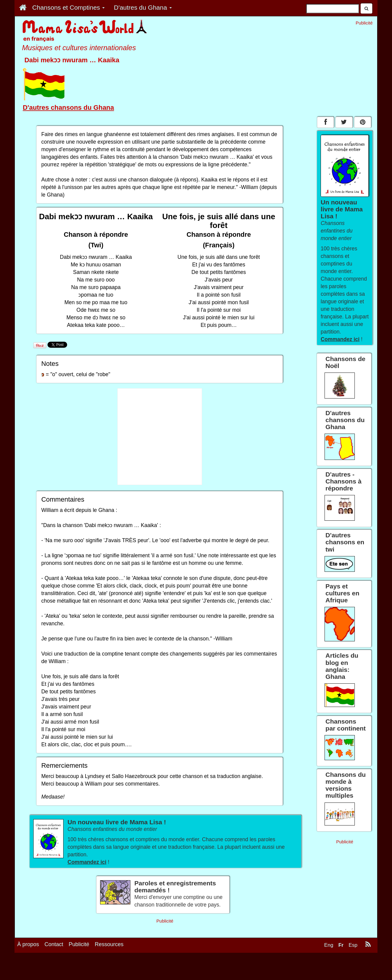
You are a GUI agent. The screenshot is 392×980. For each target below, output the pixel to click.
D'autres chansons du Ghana (68, 107)
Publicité (79, 944)
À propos (28, 944)
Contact (54, 944)
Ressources (109, 944)
